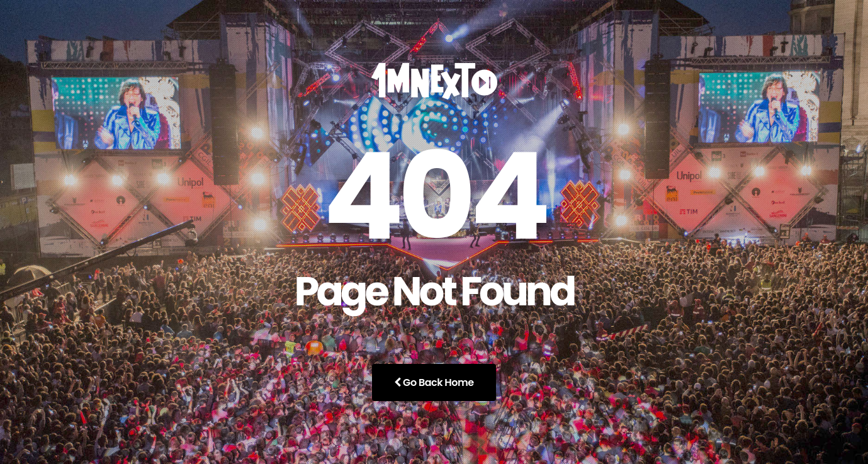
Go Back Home (434, 382)
